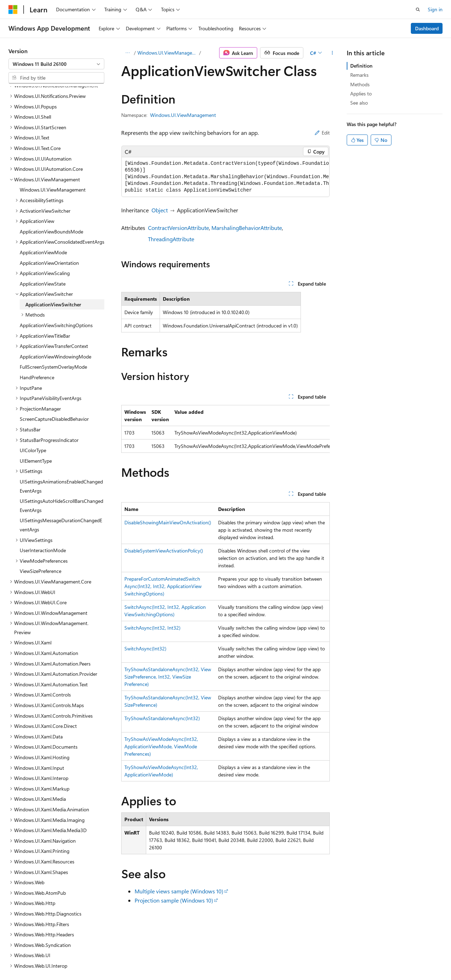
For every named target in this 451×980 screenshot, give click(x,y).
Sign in (435, 9)
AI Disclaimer (23, 959)
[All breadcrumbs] (127, 53)
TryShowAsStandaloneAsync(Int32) (162, 718)
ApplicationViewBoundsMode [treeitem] (51, 170)
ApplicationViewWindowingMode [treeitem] (55, 295)
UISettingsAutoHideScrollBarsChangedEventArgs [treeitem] (61, 444)
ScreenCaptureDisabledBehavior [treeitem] (54, 358)
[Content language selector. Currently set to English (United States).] (41, 942)
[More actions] (332, 53)
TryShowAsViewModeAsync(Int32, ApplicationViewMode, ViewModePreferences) (161, 746)
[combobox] (56, 64)
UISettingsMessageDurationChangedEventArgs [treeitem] (61, 464)
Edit (322, 133)
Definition (361, 66)
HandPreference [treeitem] (37, 316)
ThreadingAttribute (171, 239)
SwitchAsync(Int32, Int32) (152, 628)
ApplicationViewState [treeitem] (43, 222)
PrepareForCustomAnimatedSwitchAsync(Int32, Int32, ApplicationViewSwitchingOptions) (163, 586)
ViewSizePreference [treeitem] (41, 510)
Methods (360, 84)
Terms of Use (189, 959)
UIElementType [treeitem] (36, 400)
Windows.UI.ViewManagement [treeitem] (53, 128)
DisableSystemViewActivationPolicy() (164, 551)
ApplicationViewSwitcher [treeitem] (53, 243)
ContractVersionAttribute (178, 228)
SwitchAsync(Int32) (145, 648)
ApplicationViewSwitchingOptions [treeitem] (56, 264)
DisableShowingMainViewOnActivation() (168, 522)
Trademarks (224, 959)
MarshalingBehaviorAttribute (247, 228)
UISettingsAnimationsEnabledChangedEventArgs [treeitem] (61, 425)
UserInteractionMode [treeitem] (43, 489)
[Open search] (418, 10)
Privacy (154, 959)
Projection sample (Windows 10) (174, 900)
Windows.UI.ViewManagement (168, 53)
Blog (96, 959)
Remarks (359, 75)
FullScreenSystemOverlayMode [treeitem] (53, 305)
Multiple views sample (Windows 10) (179, 891)
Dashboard (427, 28)
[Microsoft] (13, 10)
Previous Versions (64, 959)
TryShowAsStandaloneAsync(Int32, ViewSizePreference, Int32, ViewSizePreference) (168, 677)
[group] (225, 177)
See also (359, 103)
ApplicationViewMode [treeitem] (43, 191)
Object (160, 210)
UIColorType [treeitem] (33, 389)
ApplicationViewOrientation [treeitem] (49, 202)
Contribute (126, 959)
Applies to (361, 93)
